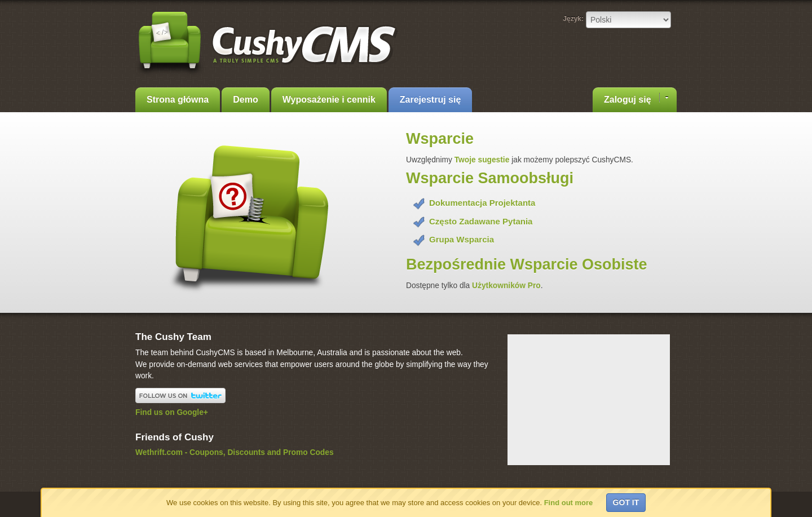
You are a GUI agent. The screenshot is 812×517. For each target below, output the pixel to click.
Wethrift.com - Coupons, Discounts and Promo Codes (235, 452)
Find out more (569, 503)
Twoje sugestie (483, 160)
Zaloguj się (636, 99)
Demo (245, 100)
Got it (626, 502)
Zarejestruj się (431, 100)
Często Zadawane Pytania (481, 221)
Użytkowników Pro (506, 286)
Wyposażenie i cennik (329, 100)
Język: (573, 19)
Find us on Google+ (172, 412)
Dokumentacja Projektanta (482, 203)
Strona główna (178, 100)
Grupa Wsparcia (462, 239)
